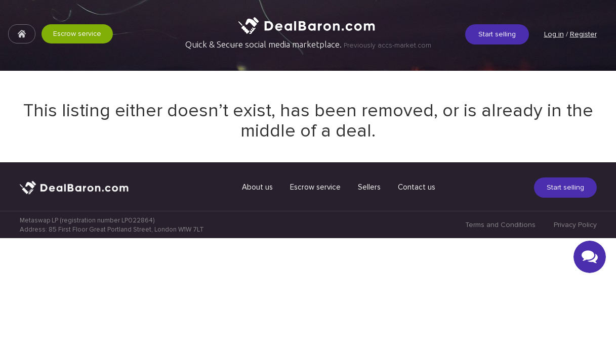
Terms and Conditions (500, 351)
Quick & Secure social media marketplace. (308, 44)
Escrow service (77, 34)
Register (583, 34)
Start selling (497, 34)
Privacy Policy (575, 351)
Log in (554, 34)
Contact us (417, 313)
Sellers (369, 313)
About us (257, 313)
